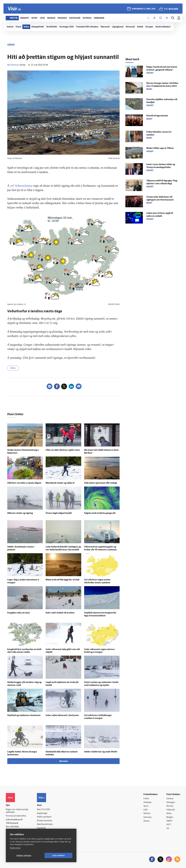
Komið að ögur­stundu (157, 116)
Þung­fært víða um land (18, 613)
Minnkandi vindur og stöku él (60, 483)
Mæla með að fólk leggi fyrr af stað (62, 580)
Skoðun (147, 814)
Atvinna (170, 806)
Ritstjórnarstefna (45, 821)
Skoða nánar (15, 848)
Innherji (170, 799)
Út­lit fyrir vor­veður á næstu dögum (24, 483)
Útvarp (146, 821)
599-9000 (15, 827)
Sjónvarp (147, 817)
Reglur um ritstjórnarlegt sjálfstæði (17, 811)
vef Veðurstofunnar (21, 186)
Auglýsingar (42, 813)
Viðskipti (147, 803)
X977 (169, 825)
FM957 (170, 821)
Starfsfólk (41, 828)
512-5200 (46, 810)
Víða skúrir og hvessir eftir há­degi (101, 483)
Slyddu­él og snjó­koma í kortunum (24, 715)
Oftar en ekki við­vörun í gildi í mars (63, 450)
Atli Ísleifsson (13, 65)
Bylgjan (170, 817)
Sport (146, 806)
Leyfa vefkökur (58, 856)
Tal (168, 828)
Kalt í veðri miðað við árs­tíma (60, 613)
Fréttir (146, 799)
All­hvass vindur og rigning (20, 513)
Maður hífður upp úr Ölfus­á (160, 148)
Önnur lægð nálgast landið (59, 513)
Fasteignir (171, 803)
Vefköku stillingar (24, 856)
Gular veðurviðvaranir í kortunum (62, 715)
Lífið (145, 810)
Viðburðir (171, 810)
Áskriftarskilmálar (45, 824)
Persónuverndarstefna (16, 816)
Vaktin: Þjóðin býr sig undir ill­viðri (101, 752)
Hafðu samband (44, 817)
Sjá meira (64, 761)
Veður (13, 368)
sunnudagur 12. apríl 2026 (144, 9)
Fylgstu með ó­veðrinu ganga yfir (100, 513)
